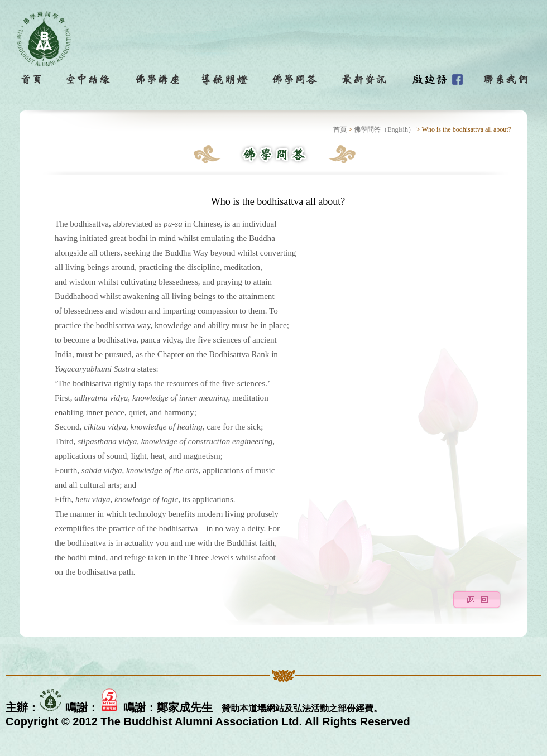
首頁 (340, 129)
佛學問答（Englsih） (384, 129)
